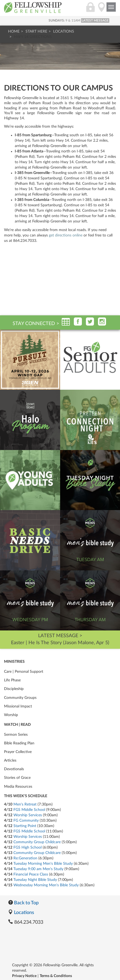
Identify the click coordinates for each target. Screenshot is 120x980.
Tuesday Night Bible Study (35, 880)
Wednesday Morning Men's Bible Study (46, 885)
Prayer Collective (18, 752)
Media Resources (18, 787)
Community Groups (20, 698)
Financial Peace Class (31, 874)
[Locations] (101, 10)
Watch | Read (17, 725)
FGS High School (28, 848)
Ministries (14, 662)
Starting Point (25, 826)
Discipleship (14, 689)
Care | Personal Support (24, 672)
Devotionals (14, 769)
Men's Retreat (25, 804)
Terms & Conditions (56, 976)
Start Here (36, 32)
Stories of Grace (17, 778)
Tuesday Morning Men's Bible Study (43, 864)
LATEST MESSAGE (95, 20)
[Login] (90, 10)
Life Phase (12, 680)
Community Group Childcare (37, 842)
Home (14, 32)
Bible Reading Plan (19, 743)
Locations (64, 32)
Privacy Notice (24, 976)
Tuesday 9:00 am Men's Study (38, 869)
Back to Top (23, 903)
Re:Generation (25, 858)
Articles (10, 761)
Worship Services (28, 815)
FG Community (26, 821)
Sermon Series (16, 735)
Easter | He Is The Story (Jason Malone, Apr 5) (60, 643)
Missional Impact (18, 706)
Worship (11, 715)
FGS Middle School (29, 810)
